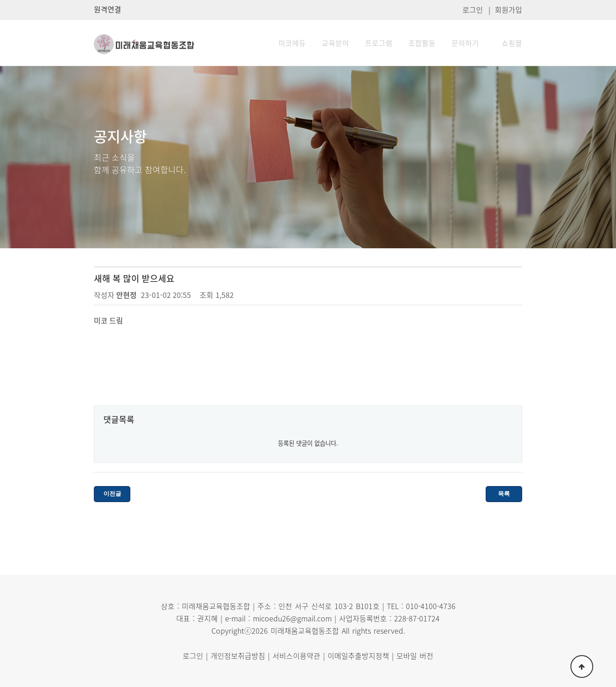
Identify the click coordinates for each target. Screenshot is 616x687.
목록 (504, 494)
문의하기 (465, 43)
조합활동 (422, 43)
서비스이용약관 (296, 656)
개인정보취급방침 (238, 656)
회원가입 (508, 10)
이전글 (112, 494)
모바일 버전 (415, 656)
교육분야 (335, 43)
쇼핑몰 (512, 43)
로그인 (473, 10)
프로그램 (379, 43)
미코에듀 (292, 43)
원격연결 (108, 9)
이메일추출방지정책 (358, 656)
